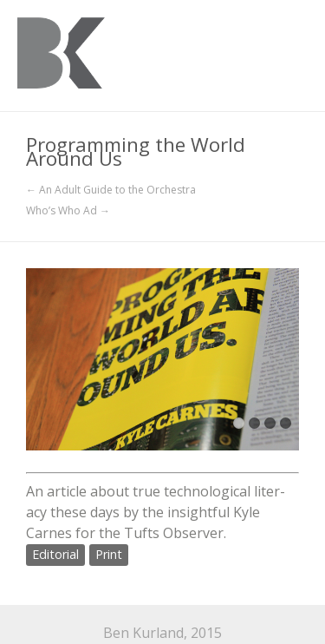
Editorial (55, 554)
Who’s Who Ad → (68, 210)
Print (109, 554)
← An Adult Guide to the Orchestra (111, 190)
